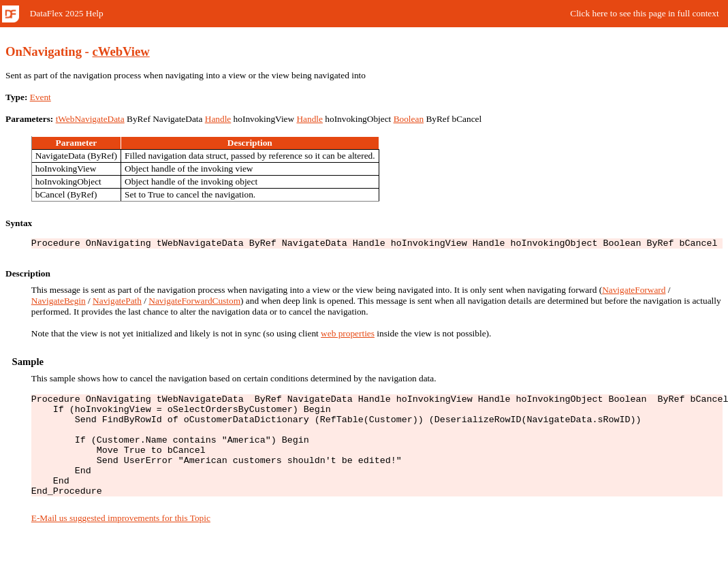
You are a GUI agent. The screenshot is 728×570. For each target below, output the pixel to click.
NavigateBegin (59, 303)
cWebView (121, 51)
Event (41, 97)
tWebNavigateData (90, 119)
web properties (348, 335)
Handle (218, 119)
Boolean (409, 119)
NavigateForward (634, 292)
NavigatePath (117, 303)
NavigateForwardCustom (194, 303)
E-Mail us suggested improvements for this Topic (121, 540)
